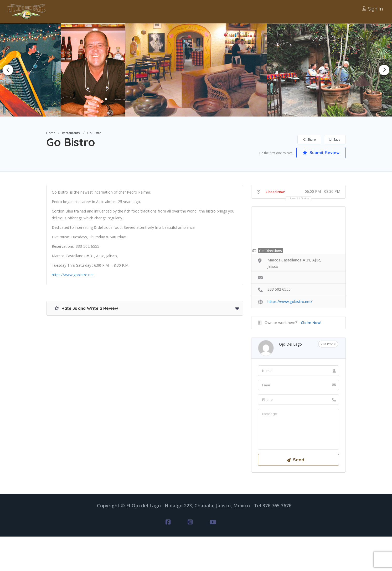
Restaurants (71, 133)
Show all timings (300, 198)
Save (335, 140)
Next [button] (384, 70)
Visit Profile (328, 344)
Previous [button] (8, 70)
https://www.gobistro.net (73, 275)
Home (51, 133)
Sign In (375, 9)
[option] (96, 70)
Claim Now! (311, 323)
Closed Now (275, 192)
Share (309, 140)
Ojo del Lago (290, 344)
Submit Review (321, 153)
